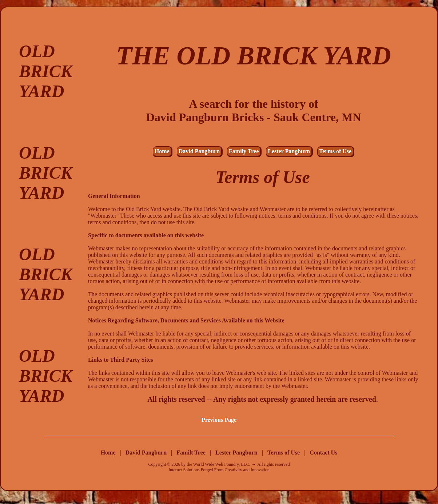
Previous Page (219, 420)
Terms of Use (335, 151)
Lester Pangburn (289, 151)
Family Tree (244, 151)
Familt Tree (192, 453)
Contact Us (323, 453)
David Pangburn (199, 151)
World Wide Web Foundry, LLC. (222, 464)
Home (162, 151)
